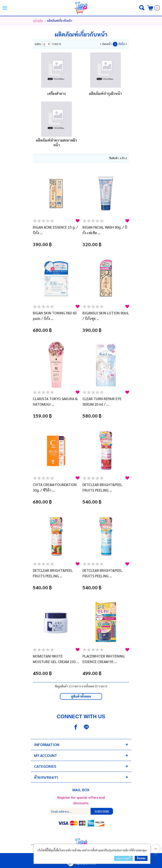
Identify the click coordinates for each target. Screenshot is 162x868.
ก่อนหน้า (107, 44)
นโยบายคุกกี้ (123, 858)
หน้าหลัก (38, 21)
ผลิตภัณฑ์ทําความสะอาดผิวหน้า (56, 143)
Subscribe (102, 811)
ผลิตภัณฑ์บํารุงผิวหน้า (106, 94)
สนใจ (78, 221)
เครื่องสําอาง (56, 94)
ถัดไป (122, 44)
